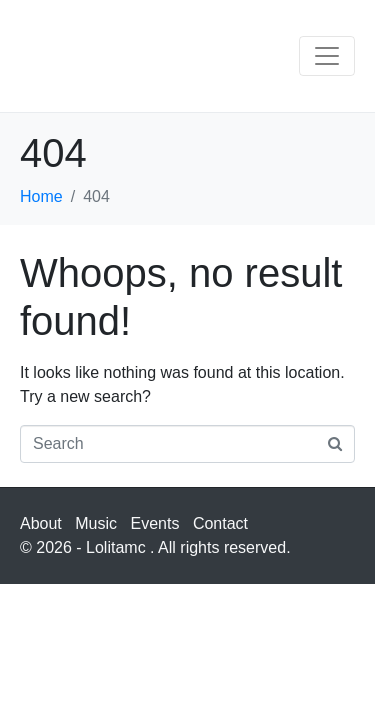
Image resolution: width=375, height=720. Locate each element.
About (41, 523)
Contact (220, 523)
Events (155, 523)
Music (96, 523)
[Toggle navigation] (327, 56)
